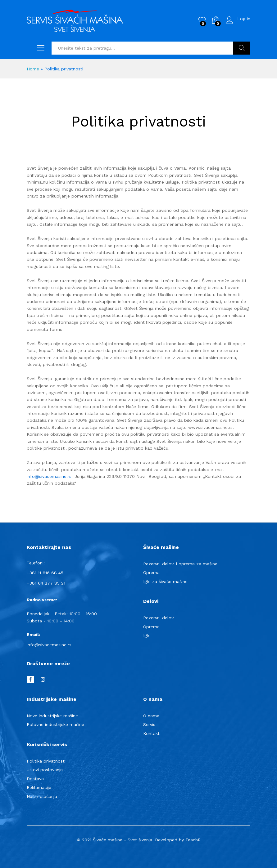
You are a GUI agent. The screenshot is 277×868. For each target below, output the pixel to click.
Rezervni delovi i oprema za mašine (180, 564)
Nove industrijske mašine (52, 716)
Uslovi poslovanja (45, 770)
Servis (149, 724)
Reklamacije (39, 787)
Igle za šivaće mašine (165, 581)
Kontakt (151, 733)
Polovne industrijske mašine (55, 724)
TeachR (193, 840)
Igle (147, 635)
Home (33, 69)
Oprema (151, 572)
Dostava (35, 779)
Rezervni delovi (159, 618)
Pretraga (242, 48)
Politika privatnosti (46, 761)
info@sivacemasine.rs (49, 476)
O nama (151, 716)
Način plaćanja (42, 796)
